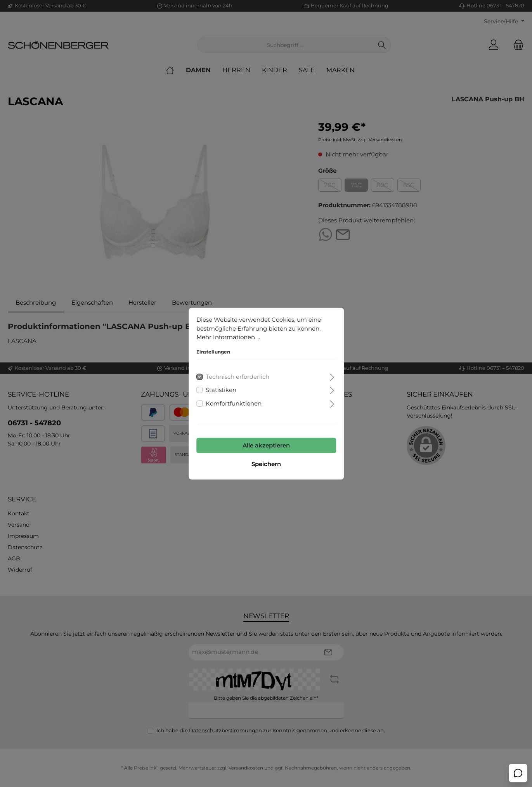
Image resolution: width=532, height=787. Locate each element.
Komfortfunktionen (234, 403)
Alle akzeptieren (266, 445)
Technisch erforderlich (237, 376)
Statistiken (221, 390)
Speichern (266, 464)
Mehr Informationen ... (228, 337)
